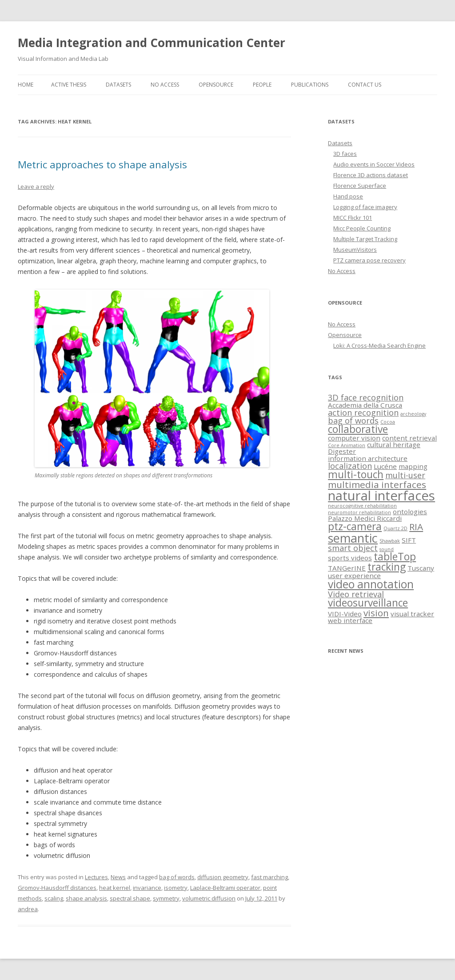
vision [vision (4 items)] (376, 613)
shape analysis (86, 898)
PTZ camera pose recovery (369, 260)
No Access (165, 85)
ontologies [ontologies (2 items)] (410, 512)
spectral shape (130, 898)
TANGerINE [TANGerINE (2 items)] (347, 568)
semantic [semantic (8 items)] (353, 538)
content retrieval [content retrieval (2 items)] (409, 438)
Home (26, 85)
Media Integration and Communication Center (152, 43)
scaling (54, 898)
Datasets (118, 85)
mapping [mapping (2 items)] (413, 466)
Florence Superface (360, 186)
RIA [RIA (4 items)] (416, 527)
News (118, 877)
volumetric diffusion (209, 898)
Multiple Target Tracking (365, 239)
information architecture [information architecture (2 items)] (368, 458)
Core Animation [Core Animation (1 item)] (347, 445)
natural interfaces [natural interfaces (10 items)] (381, 496)
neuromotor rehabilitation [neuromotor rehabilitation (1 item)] (359, 512)
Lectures (96, 877)
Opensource (216, 85)
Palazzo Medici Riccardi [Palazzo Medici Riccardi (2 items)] (365, 518)
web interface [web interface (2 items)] (350, 620)
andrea (28, 909)
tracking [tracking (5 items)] (387, 567)
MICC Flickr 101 (353, 218)
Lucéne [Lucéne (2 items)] (385, 466)
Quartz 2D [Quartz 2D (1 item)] (395, 528)
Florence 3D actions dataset (371, 175)
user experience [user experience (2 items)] (354, 575)
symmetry (166, 898)
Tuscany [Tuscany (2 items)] (421, 568)
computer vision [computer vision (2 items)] (354, 438)
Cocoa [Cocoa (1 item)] (388, 422)
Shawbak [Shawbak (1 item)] (390, 541)
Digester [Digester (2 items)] (342, 451)
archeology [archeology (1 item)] (413, 414)
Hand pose (348, 196)
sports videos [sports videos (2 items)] (350, 558)
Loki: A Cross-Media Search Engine (379, 345)
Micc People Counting (362, 228)
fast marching (269, 877)
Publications (310, 85)
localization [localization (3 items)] (350, 466)
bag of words (177, 877)
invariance (147, 888)
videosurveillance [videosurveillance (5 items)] (368, 603)
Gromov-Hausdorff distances (57, 888)
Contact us (365, 85)
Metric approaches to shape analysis (102, 164)
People (262, 85)
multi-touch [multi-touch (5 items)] (356, 474)
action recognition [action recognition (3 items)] (363, 413)
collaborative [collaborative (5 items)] (358, 429)
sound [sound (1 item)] (387, 549)
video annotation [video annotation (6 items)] (371, 584)
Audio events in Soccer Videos (374, 164)
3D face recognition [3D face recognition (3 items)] (366, 397)
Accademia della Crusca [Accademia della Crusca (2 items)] (365, 405)
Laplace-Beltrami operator (225, 888)
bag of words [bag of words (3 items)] (353, 421)
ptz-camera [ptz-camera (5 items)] (355, 526)
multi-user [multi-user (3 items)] (405, 475)
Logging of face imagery (365, 207)
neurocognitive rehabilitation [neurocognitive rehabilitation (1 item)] (362, 506)
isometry (176, 888)
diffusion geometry (223, 877)
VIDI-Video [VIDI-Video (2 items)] (345, 614)
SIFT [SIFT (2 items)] (409, 540)
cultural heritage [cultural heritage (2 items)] (394, 444)
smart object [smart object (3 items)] (353, 548)
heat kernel (115, 888)
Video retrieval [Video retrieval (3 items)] (356, 594)
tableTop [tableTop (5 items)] (395, 557)
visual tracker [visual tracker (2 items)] (412, 614)
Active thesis (69, 85)
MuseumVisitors (355, 250)
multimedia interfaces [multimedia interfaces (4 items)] (377, 484)
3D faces (345, 154)
